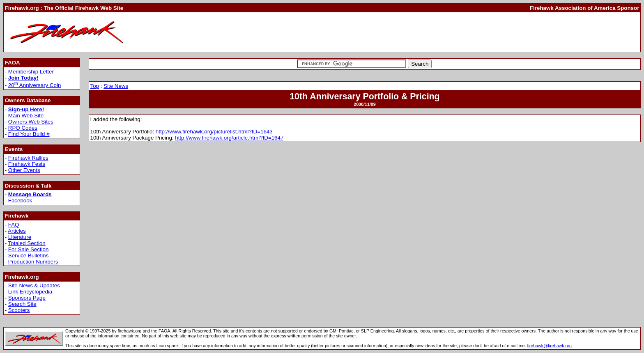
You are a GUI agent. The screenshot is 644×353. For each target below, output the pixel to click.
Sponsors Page (27, 298)
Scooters (19, 310)
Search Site (22, 304)
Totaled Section (27, 243)
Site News (116, 86)
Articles (17, 231)
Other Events (24, 170)
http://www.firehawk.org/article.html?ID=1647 (229, 138)
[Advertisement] (490, 32)
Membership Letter (31, 72)
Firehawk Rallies (28, 158)
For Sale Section (29, 249)
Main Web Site (26, 116)
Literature (20, 237)
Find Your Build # (29, 134)
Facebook (20, 201)
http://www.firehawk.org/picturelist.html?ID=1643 (214, 132)
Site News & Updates (34, 285)
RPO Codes (23, 128)
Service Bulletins (29, 256)
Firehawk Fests (27, 164)
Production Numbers (33, 262)
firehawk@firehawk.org (549, 346)
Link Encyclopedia (30, 292)
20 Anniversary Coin (35, 85)
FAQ (14, 225)
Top (95, 86)
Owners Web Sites (31, 122)
